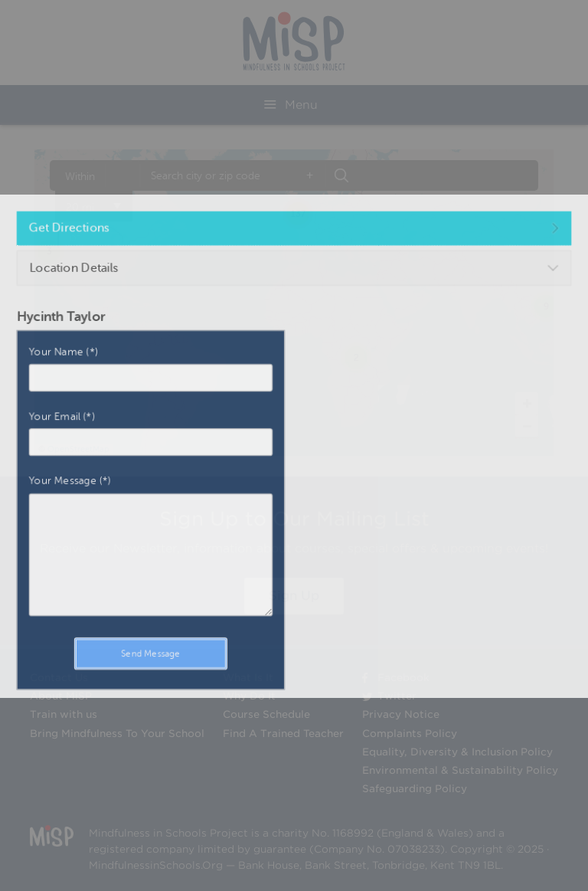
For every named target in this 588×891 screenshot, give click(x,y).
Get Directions (98, 257)
